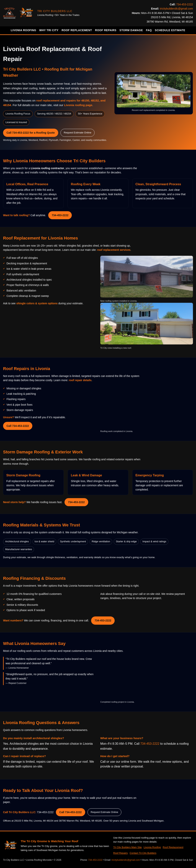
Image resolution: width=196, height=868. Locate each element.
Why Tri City (49, 30)
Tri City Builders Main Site (127, 847)
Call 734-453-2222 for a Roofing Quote (31, 133)
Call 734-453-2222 (18, 426)
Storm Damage (131, 30)
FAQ (149, 30)
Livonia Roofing (23, 30)
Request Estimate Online (78, 133)
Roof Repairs (106, 30)
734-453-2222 (185, 4)
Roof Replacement (77, 30)
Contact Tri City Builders (143, 853)
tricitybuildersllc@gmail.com (176, 9)
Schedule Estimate (170, 30)
